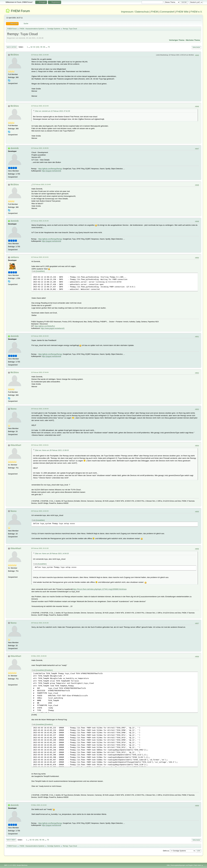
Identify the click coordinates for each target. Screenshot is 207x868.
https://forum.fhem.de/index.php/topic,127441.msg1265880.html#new (99, 589)
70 (49, 47)
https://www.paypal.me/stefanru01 (53, 328)
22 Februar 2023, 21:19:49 (42, 184)
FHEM (154, 12)
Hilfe (168, 865)
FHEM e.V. (196, 12)
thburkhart (16, 445)
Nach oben (11, 840)
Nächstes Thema (193, 40)
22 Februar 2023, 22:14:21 (40, 257)
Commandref (167, 12)
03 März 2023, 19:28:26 (39, 656)
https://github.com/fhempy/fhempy (50, 169)
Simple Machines (22, 865)
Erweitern (49, 670)
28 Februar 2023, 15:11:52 (40, 548)
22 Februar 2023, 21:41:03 (40, 221)
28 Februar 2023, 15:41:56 (40, 623)
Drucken (196, 47)
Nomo (14, 409)
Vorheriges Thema (177, 40)
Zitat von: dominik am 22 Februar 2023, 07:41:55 (52, 111)
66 (44, 47)
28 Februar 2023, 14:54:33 (40, 511)
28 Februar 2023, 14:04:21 (40, 445)
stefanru (15, 257)
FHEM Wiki (182, 12)
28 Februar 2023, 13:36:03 (40, 409)
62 (32, 47)
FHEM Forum (20, 11)
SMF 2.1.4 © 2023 (10, 865)
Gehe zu (166, 851)
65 (41, 47)
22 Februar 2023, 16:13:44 (40, 106)
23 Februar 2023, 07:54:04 (40, 372)
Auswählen (40, 271)
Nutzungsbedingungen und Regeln (182, 865)
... (30, 47)
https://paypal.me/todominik (51, 171)
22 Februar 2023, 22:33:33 (40, 336)
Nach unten (11, 47)
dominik (15, 148)
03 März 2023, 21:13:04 (39, 805)
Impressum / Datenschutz (135, 12)
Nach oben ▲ (199, 865)
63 (34, 47)
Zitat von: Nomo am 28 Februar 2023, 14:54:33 (52, 554)
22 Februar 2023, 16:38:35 (40, 148)
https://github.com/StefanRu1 (45, 326)
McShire (15, 55)
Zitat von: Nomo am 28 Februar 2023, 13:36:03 (52, 450)
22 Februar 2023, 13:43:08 (40, 55)
